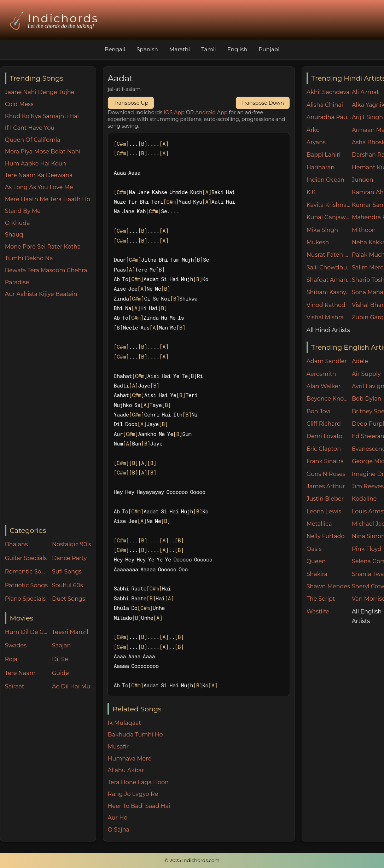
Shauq (14, 235)
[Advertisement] (50, 412)
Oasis (314, 549)
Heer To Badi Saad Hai (139, 806)
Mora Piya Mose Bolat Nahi (43, 152)
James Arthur (326, 486)
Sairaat (15, 686)
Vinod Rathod (326, 305)
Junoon (362, 180)
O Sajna (118, 830)
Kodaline (364, 499)
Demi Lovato (324, 436)
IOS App (174, 112)
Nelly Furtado (326, 536)
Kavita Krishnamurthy (329, 205)
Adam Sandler (327, 361)
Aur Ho (117, 818)
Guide (60, 673)
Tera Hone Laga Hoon (138, 782)
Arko (313, 130)
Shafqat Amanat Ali (329, 280)
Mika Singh (322, 230)
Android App (211, 112)
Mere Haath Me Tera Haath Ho (48, 199)
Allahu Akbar (126, 770)
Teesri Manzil (70, 632)
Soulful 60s (68, 585)
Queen (316, 561)
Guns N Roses (326, 474)
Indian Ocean (325, 180)
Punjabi (269, 49)
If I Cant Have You (30, 128)
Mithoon (364, 230)
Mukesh (318, 242)
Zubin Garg (368, 317)
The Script (321, 599)
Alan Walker (324, 386)
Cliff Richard (324, 424)
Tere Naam (20, 673)
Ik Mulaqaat (124, 723)
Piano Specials (25, 599)
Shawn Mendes (328, 586)
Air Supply (366, 374)
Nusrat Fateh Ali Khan (329, 255)
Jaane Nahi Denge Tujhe (40, 92)
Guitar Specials (26, 558)
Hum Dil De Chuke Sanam (27, 632)
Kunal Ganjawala (329, 217)
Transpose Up (131, 103)
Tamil (209, 49)
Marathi (180, 49)
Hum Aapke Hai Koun (36, 164)
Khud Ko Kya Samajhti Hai (42, 116)
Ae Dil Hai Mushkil (74, 686)
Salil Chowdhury (329, 267)
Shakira (317, 574)
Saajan (61, 645)
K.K (311, 192)
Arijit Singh (367, 117)
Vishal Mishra (325, 317)
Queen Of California (33, 140)
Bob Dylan (367, 399)
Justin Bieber (325, 499)
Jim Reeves (368, 486)
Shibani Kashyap (329, 292)
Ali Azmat (365, 92)
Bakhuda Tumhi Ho (135, 735)
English (237, 49)
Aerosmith (321, 374)
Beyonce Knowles (329, 399)
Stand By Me (23, 211)
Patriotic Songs (26, 585)
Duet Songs (69, 599)
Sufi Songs (67, 572)
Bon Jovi (319, 411)
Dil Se (60, 659)
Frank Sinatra (325, 461)
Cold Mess (19, 104)
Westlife (318, 611)
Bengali (115, 49)
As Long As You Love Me (39, 187)
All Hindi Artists (328, 330)
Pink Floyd (367, 549)
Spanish (147, 49)
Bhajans (16, 544)
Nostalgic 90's (72, 544)
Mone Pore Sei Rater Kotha (43, 247)
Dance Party (69, 558)
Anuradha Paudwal (329, 117)
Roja (11, 659)
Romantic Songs (27, 572)
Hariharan (321, 167)
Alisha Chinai (325, 105)
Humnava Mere (129, 759)
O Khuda (18, 223)
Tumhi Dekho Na (29, 258)
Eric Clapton (324, 449)
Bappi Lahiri (324, 155)
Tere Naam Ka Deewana (39, 175)
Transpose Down (263, 103)
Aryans (316, 142)
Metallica (319, 524)
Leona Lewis (324, 511)
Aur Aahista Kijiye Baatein (41, 294)
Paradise (17, 282)
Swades (16, 645)
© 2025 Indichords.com (192, 860)
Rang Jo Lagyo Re (133, 794)
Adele (360, 361)
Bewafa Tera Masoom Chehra (46, 270)
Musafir (118, 747)
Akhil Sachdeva (328, 92)
